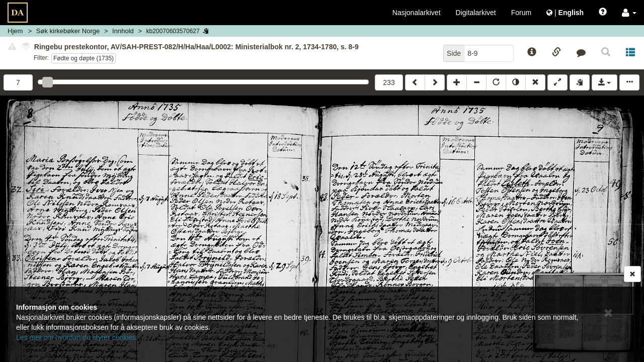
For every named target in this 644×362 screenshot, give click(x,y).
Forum (521, 13)
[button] (629, 13)
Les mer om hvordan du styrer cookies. (77, 337)
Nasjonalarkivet (417, 13)
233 (389, 82)
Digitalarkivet (476, 13)
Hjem (15, 31)
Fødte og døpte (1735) (84, 58)
